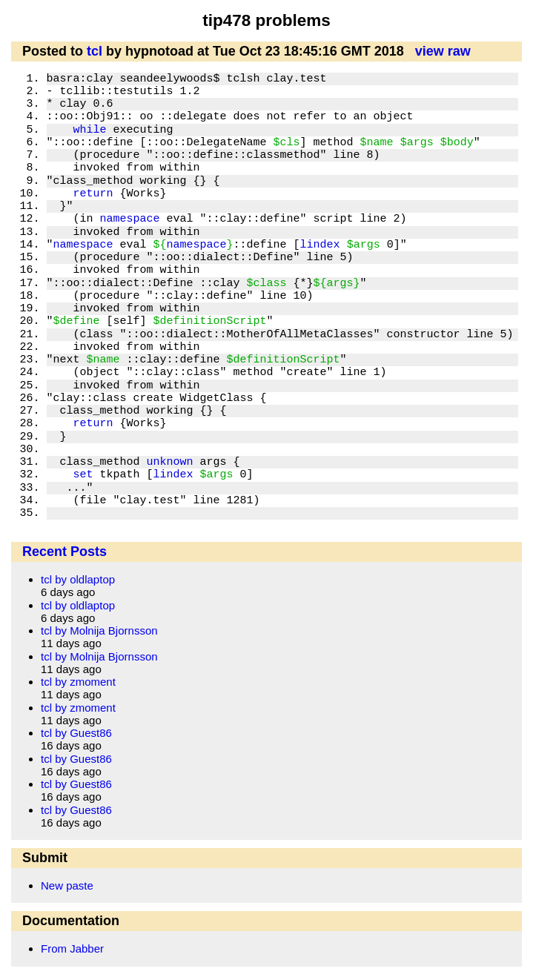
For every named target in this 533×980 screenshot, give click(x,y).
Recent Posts (64, 552)
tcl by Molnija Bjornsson (99, 630)
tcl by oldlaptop (78, 579)
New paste (67, 885)
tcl (95, 51)
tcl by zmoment (78, 682)
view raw (443, 51)
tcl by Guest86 (76, 733)
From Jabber (72, 948)
